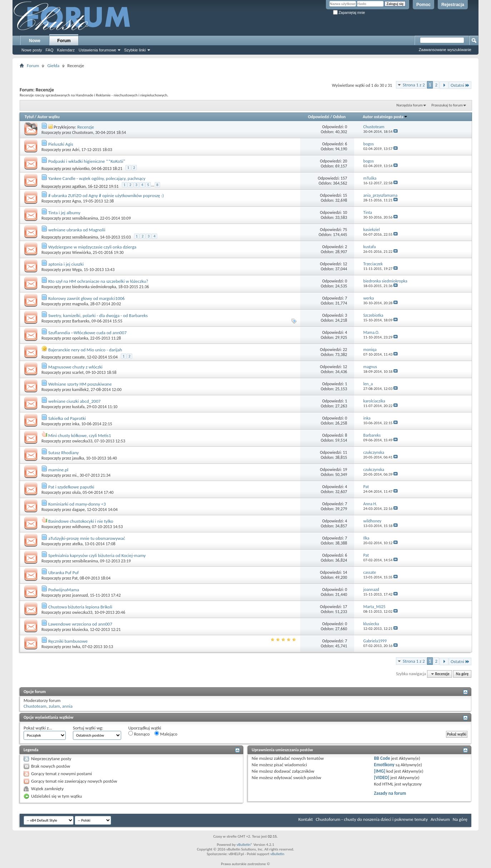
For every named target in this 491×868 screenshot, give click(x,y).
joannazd (80, 595)
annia (67, 706)
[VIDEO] (382, 777)
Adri (76, 150)
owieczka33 (82, 441)
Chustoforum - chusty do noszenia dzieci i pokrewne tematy (372, 819)
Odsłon (339, 117)
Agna (77, 201)
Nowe (35, 41)
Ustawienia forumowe (97, 50)
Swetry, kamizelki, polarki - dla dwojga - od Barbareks (98, 315)
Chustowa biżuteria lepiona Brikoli (80, 607)
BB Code (382, 758)
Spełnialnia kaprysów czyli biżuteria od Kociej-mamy (97, 555)
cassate (79, 357)
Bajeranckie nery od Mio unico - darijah (85, 350)
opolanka (80, 338)
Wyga (77, 270)
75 (345, 230)
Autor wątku (49, 117)
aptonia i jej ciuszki (66, 264)
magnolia (80, 304)
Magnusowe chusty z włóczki (75, 367)
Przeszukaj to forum (447, 105)
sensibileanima (85, 218)
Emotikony (384, 765)
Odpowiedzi (319, 117)
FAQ (49, 50)
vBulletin (277, 854)
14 (345, 572)
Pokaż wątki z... (38, 728)
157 (344, 178)
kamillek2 (80, 390)
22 (345, 350)
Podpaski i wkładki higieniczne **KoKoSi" (87, 161)
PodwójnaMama (64, 590)
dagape (79, 510)
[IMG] (380, 771)
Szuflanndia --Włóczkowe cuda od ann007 (87, 333)
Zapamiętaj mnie (349, 13)
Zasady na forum (390, 793)
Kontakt (306, 819)
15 (345, 195)
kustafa (78, 407)
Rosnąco (139, 734)
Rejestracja (453, 5)
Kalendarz (66, 50)
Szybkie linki (135, 50)
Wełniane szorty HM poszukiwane (80, 384)
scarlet (78, 372)
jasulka (78, 458)
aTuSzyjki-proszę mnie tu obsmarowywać (87, 538)
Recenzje (86, 127)
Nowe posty (32, 50)
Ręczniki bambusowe (68, 641)
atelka (77, 544)
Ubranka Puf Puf (63, 573)
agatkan (79, 186)
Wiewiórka (81, 252)
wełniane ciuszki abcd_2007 (75, 401)
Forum (64, 41)
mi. (75, 475)
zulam (54, 706)
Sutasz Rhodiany (64, 453)
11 (345, 452)
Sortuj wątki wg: (88, 728)
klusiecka (80, 629)
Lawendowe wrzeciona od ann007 (80, 624)
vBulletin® (245, 845)
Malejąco (166, 734)
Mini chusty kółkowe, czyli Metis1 (80, 435)
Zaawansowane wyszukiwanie (445, 50)
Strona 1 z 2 (414, 85)
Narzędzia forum (410, 105)
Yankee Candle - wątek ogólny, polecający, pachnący (97, 178)
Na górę (462, 674)
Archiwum (440, 819)
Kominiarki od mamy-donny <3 (77, 504)
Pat (75, 578)
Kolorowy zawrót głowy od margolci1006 (86, 298)
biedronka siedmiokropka (94, 287)
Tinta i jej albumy (64, 213)
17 (345, 607)
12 (345, 264)
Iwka (76, 647)
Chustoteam (83, 132)
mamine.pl (58, 470)
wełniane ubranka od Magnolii (77, 230)
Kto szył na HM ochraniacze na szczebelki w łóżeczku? (98, 281)
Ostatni (460, 85)
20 (345, 161)
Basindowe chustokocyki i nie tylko (81, 521)
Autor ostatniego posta (385, 117)
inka (76, 424)
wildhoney (81, 527)
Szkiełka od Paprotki (67, 418)
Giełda (53, 66)
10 (345, 212)
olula (76, 492)
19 (345, 470)
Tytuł (29, 117)
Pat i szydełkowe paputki (71, 487)
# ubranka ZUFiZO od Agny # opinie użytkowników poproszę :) (106, 195)
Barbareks (81, 321)
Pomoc (423, 5)
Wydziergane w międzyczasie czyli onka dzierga (92, 247)
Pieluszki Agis (61, 144)
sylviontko (81, 169)
